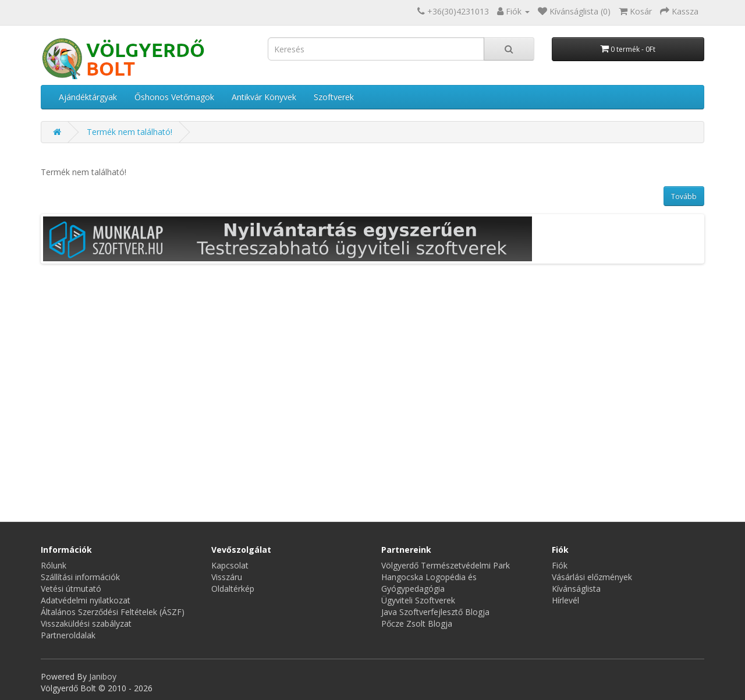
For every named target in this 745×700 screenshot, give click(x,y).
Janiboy (103, 676)
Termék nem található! (130, 132)
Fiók (560, 565)
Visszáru (227, 577)
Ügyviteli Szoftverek (418, 600)
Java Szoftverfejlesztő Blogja (435, 612)
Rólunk (54, 565)
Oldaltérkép (233, 589)
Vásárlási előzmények (592, 577)
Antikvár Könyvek (264, 97)
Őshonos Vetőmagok (174, 97)
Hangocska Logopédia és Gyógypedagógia (429, 583)
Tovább (684, 196)
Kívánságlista (576, 589)
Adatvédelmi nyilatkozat (86, 600)
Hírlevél (565, 600)
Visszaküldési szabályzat (86, 623)
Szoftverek (334, 97)
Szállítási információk (80, 577)
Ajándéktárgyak (88, 97)
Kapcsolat (230, 565)
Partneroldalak (68, 635)
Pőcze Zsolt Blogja (417, 623)
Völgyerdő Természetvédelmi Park (446, 565)
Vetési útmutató (71, 589)
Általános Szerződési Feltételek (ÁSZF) (113, 612)
